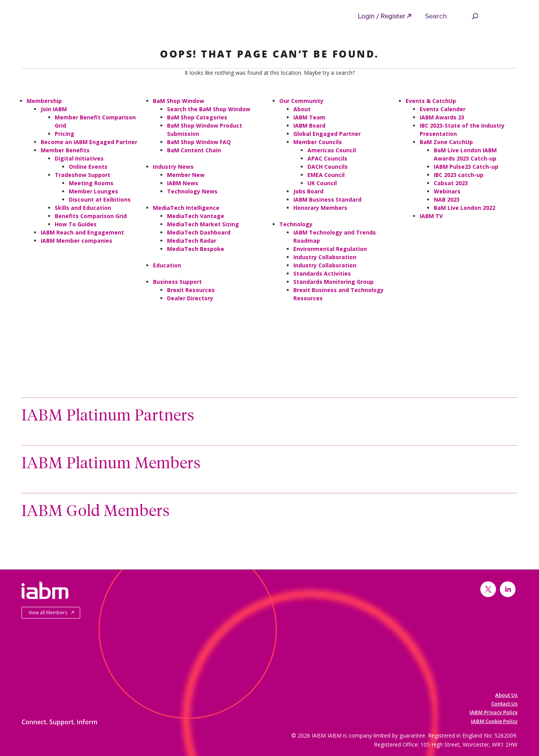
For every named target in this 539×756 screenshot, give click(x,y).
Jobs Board (308, 191)
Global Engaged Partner (327, 134)
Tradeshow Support (83, 175)
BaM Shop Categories (197, 117)
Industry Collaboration (325, 257)
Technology (296, 224)
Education (167, 265)
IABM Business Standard (327, 199)
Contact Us (504, 704)
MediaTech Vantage (196, 216)
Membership (44, 101)
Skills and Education (83, 208)
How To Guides (76, 224)
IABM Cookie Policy (494, 721)
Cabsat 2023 (451, 183)
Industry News (173, 167)
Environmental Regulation (330, 249)
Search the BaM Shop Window (209, 109)
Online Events (88, 167)
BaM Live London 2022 (464, 208)
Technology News (192, 191)
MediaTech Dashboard (199, 232)
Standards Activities (322, 273)
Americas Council (332, 150)
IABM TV (431, 216)
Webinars (447, 191)
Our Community (301, 101)
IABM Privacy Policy (493, 712)
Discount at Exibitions (100, 199)
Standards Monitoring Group (333, 282)
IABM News (183, 183)
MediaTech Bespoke (196, 249)
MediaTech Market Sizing (203, 224)
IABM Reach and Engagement (82, 232)
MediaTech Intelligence (186, 208)
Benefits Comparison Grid (91, 216)
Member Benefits (65, 150)
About (302, 109)
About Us (506, 695)
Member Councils (318, 142)
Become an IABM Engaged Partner (89, 142)
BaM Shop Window (179, 101)
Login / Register (382, 16)
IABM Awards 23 (442, 117)
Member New (186, 175)
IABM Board (309, 125)
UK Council (322, 183)
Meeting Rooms (91, 183)
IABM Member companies (76, 241)
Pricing (65, 134)
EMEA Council (326, 175)
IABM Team (309, 117)
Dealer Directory (190, 298)
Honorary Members (320, 208)
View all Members (48, 613)
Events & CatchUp (431, 101)
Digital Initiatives (79, 158)
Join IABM (54, 109)
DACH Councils (328, 167)
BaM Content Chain (194, 150)
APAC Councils (327, 158)
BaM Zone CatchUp (446, 142)
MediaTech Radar (192, 241)
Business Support (177, 282)
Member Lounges (93, 191)
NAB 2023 (447, 199)
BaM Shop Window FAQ (199, 142)
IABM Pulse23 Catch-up (466, 167)
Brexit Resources (191, 290)
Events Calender (443, 109)
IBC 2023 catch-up (459, 175)
